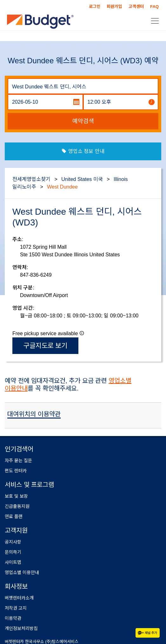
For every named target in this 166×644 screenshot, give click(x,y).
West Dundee (62, 187)
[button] (82, 333)
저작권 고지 (16, 608)
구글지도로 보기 (46, 346)
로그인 (95, 7)
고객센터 (136, 7)
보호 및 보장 (16, 496)
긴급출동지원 (17, 506)
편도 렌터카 (16, 471)
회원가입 (114, 7)
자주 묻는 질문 (18, 460)
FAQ (154, 7)
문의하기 (13, 552)
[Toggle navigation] (153, 20)
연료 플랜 (14, 516)
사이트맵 (13, 562)
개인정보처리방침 (21, 628)
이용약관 (13, 618)
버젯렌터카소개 (19, 598)
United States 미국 (82, 179)
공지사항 (13, 542)
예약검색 (83, 121)
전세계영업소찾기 (31, 179)
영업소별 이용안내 (22, 572)
